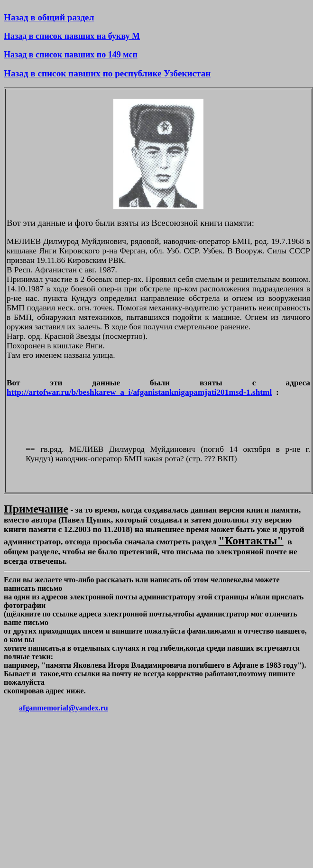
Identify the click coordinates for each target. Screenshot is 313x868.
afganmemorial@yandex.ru (64, 708)
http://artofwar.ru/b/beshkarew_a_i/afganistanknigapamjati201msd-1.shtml (139, 392)
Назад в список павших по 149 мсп (71, 55)
